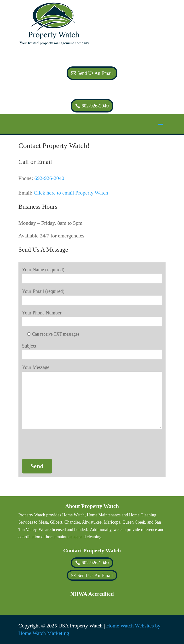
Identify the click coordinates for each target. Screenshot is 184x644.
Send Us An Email (95, 73)
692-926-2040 (49, 178)
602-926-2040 (95, 106)
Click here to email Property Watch (71, 193)
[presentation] (58, 445)
